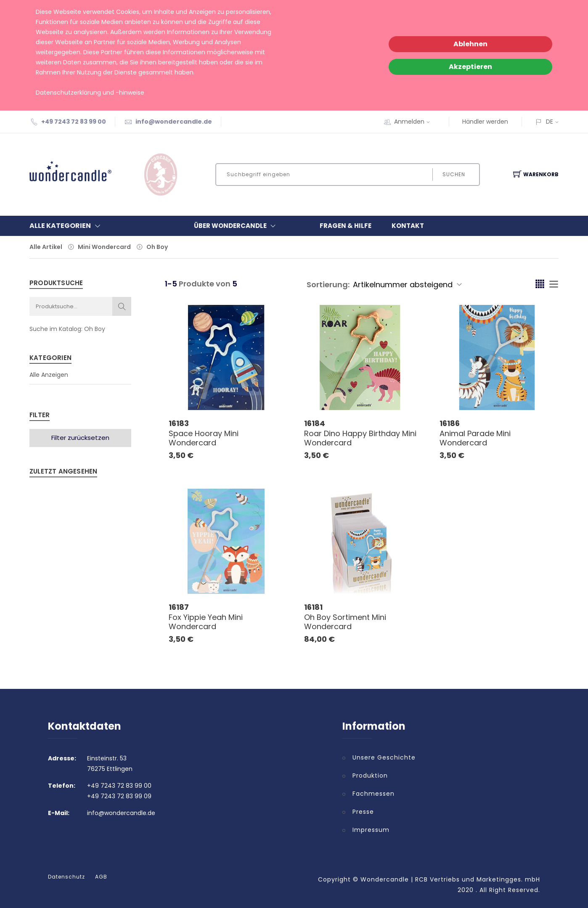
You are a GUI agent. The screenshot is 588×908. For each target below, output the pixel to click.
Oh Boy (157, 247)
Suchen (454, 174)
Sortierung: (328, 285)
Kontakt (408, 226)
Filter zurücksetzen (80, 438)
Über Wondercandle (237, 226)
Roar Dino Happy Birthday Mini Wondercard (360, 438)
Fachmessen (373, 794)
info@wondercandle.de (174, 122)
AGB (101, 877)
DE (550, 122)
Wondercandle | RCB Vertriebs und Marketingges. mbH (450, 879)
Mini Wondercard (104, 247)
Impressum (371, 830)
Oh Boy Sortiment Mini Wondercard (345, 622)
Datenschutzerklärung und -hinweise (90, 93)
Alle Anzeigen (49, 375)
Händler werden (485, 122)
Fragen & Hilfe (346, 226)
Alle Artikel (46, 247)
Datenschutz (66, 877)
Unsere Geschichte (384, 757)
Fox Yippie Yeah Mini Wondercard (206, 622)
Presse (363, 812)
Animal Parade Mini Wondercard (475, 438)
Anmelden (415, 122)
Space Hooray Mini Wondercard (204, 438)
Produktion (370, 776)
